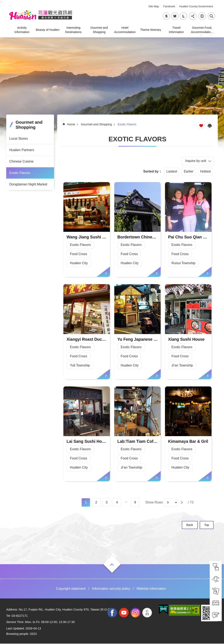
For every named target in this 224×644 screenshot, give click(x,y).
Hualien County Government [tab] (196, 6)
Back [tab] (190, 525)
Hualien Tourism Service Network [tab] (41, 15)
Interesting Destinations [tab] (73, 30)
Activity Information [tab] (22, 30)
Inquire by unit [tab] (196, 161)
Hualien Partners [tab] (22, 150)
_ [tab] (10, 4)
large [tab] (183, 16)
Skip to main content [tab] (2, 2)
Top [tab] (207, 525)
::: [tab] (1, 2)
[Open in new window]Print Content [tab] (210, 126)
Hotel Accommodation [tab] (125, 30)
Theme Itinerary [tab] (151, 30)
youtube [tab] (124, 613)
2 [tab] (96, 503)
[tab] (216, 567)
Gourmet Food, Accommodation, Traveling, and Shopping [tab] (202, 30)
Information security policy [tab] (111, 589)
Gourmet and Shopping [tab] (99, 30)
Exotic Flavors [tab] (20, 173)
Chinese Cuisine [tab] (22, 161)
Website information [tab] (151, 589)
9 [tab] (135, 503)
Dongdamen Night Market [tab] (28, 184)
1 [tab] (86, 503)
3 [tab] (107, 503)
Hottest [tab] (205, 171)
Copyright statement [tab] (71, 589)
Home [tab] (71, 124)
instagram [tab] (135, 613)
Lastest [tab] (172, 171)
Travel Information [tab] (176, 30)
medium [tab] (175, 16)
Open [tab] (112, 565)
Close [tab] (211, 16)
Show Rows (154, 503)
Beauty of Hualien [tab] (48, 30)
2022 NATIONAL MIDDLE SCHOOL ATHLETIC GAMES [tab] (147, 613)
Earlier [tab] (189, 171)
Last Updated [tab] (15, 629)
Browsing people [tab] (17, 634)
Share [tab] (193, 16)
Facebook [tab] (169, 6)
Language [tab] (202, 16)
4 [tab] (117, 503)
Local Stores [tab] (19, 139)
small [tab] (166, 16)
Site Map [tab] (154, 6)
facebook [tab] (112, 613)
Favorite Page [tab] (201, 126)
